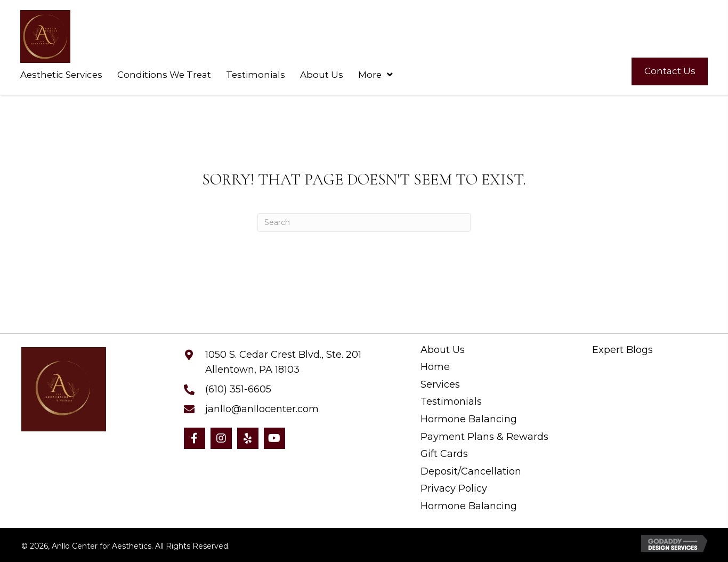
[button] (195, 438)
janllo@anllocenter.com (262, 409)
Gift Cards (444, 454)
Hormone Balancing (469, 419)
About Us (443, 350)
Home (435, 367)
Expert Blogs (622, 350)
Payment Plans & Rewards (484, 437)
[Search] (364, 223)
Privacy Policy (454, 489)
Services (440, 385)
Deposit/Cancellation (471, 472)
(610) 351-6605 (238, 389)
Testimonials (451, 402)
